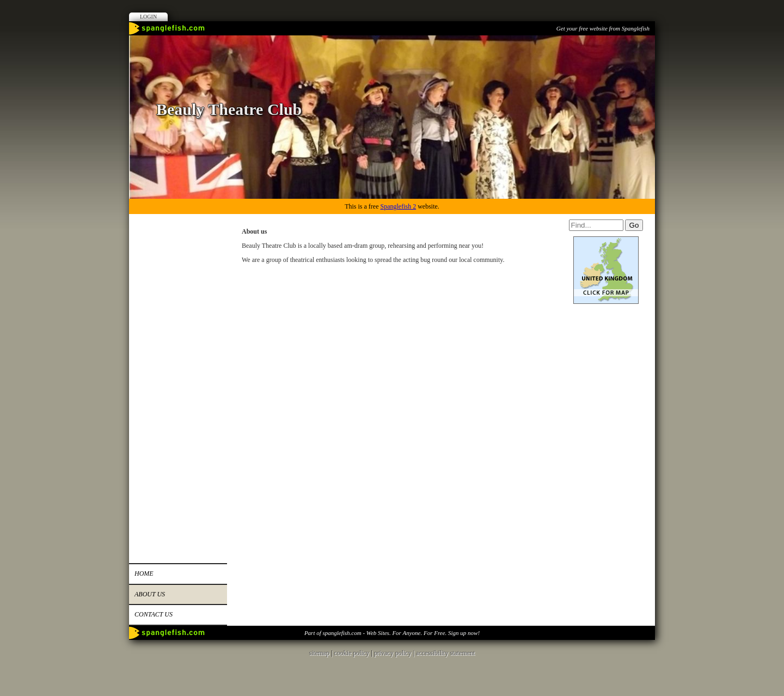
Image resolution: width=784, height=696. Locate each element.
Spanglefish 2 (398, 206)
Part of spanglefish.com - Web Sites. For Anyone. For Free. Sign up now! (392, 633)
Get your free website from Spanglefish (603, 28)
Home (144, 573)
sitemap (319, 653)
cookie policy (351, 653)
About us (150, 594)
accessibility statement (445, 653)
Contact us (154, 614)
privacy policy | (395, 653)
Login (148, 17)
